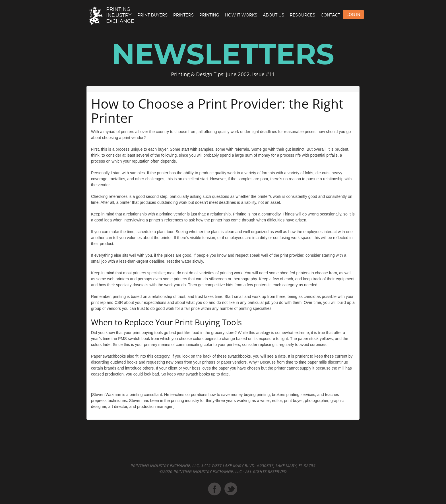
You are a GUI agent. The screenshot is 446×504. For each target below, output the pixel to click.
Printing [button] (209, 15)
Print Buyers (152, 15)
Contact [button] (331, 15)
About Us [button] (273, 15)
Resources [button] (303, 15)
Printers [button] (183, 15)
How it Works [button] (241, 15)
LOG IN (353, 14)
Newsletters (223, 54)
